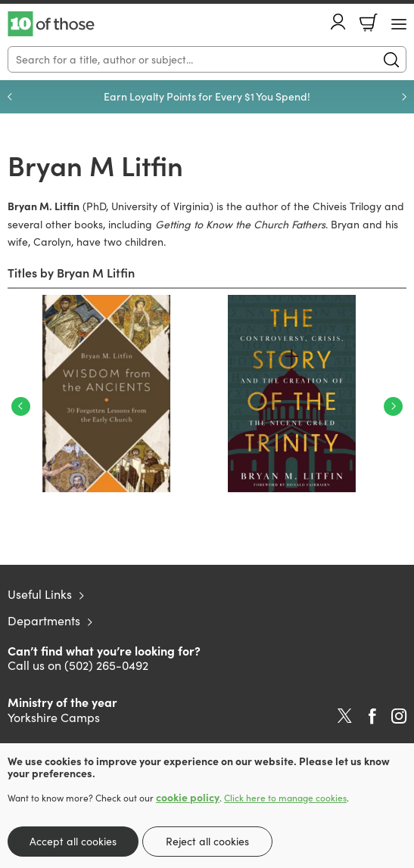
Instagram (399, 716)
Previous (21, 406)
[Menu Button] (399, 24)
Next (393, 406)
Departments (44, 620)
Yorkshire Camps (54, 717)
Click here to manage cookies (285, 798)
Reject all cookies (207, 841)
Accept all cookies (73, 841)
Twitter (345, 716)
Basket (369, 23)
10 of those (51, 24)
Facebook (372, 716)
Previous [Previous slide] (10, 97)
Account (338, 22)
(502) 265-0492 (106, 665)
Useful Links (40, 594)
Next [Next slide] (404, 97)
